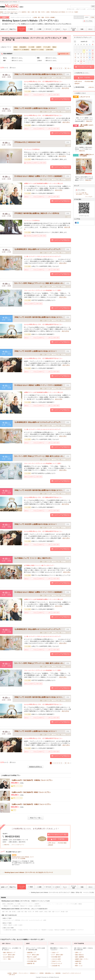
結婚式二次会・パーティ (82, 959)
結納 (76, 955)
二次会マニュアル (56, 961)
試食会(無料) (23, 47)
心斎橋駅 (52, 17)
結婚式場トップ (31, 953)
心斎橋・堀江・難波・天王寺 (41, 17)
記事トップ (78, 953)
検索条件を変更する (35, 767)
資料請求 (51, 845)
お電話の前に (7, 845)
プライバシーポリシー (23, 973)
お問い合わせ (52, 843)
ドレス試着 (31, 47)
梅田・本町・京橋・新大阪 (9, 912)
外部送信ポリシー (34, 973)
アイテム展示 (47, 47)
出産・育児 (78, 963)
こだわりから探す (56, 959)
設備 (39, 29)
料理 (30, 29)
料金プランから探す (81, 9)
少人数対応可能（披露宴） (10, 930)
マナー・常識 (7, 959)
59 (66, 68)
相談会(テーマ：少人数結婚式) (21, 50)
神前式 (5, 925)
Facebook (76, 223)
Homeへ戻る (72, 9)
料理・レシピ (79, 966)
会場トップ (4, 29)
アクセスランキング (57, 963)
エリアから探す (91, 9)
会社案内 (9, 973)
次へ (69, 68)
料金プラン (13, 29)
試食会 (15, 47)
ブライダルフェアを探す (34, 959)
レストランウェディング (36, 920)
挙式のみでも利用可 (60, 930)
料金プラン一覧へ (35, 818)
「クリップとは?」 (89, 197)
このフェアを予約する (61, 99)
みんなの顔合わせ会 (9, 957)
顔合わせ (81, 955)
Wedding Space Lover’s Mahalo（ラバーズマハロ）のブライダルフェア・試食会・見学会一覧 (62, 892)
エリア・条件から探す (9, 955)
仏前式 (21, 925)
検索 (93, 6)
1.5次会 (21, 930)
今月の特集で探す (32, 961)
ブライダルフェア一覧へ (58, 835)
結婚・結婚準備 (79, 957)
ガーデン (26, 930)
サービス (47, 29)
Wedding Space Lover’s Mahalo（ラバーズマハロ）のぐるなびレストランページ (29, 872)
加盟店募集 (58, 973)
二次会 (92, 17)
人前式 (16, 925)
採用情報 (41, 973)
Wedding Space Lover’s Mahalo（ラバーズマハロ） (31, 21)
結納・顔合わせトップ (9, 953)
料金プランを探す (32, 957)
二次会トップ (55, 953)
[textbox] (81, 6)
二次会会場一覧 (55, 966)
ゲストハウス (25, 920)
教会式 (10, 925)
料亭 (45, 920)
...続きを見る (65, 88)
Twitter (78, 223)
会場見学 (39, 47)
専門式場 (18, 920)
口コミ (91, 29)
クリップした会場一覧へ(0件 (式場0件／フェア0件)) (82, 194)
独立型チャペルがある (48, 930)
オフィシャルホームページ (18, 845)
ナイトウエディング (35, 930)
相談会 (54, 47)
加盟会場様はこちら (49, 973)
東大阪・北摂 (64, 912)
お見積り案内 (49, 50)
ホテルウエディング (9, 920)
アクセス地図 (73, 29)
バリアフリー (80, 930)
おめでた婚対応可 (71, 930)
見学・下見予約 (58, 839)
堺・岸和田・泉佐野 (38, 912)
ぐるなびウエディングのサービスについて (71, 973)
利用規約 (15, 973)
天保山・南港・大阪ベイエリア (52, 912)
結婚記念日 (78, 961)
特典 (82, 29)
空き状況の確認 (62, 843)
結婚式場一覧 (31, 963)
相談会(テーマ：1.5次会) (37, 50)
